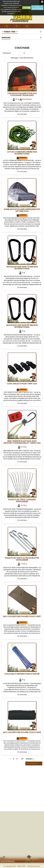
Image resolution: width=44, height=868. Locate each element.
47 (22, 759)
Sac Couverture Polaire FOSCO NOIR (22, 732)
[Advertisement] (22, 788)
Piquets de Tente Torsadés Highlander (22, 500)
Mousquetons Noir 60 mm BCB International (22, 326)
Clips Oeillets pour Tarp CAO (22, 384)
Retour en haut (34, 763)
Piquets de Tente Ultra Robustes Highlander (22, 559)
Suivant (30, 759)
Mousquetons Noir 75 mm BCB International (22, 268)
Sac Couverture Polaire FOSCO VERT (22, 616)
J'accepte (27, 8)
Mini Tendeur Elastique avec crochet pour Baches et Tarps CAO (22, 442)
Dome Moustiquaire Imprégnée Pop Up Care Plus (22, 210)
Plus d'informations (37, 8)
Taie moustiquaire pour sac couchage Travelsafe (22, 94)
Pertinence (14, 53)
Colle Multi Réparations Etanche (22, 674)
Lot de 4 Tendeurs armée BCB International (22, 153)
